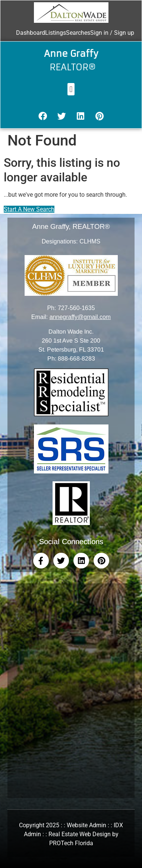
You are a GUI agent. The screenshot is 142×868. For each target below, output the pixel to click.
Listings (56, 33)
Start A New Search (29, 209)
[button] (71, 89)
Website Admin (86, 825)
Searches (78, 33)
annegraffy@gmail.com (80, 317)
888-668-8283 (76, 358)
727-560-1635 (76, 308)
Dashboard (31, 33)
